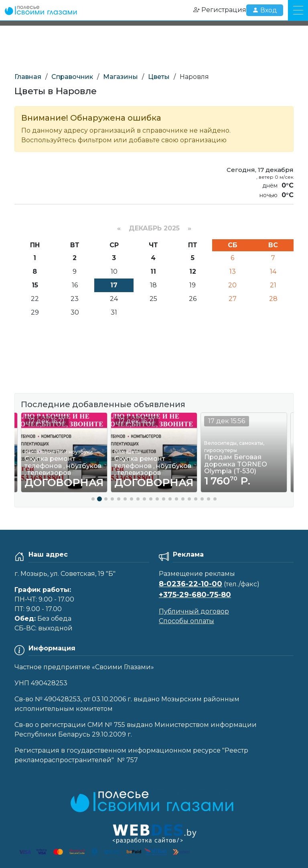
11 (153, 272)
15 (35, 285)
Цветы (159, 77)
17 (114, 285)
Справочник (72, 77)
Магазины (121, 77)
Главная (28, 77)
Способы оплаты (186, 621)
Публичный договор (194, 611)
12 (193, 272)
